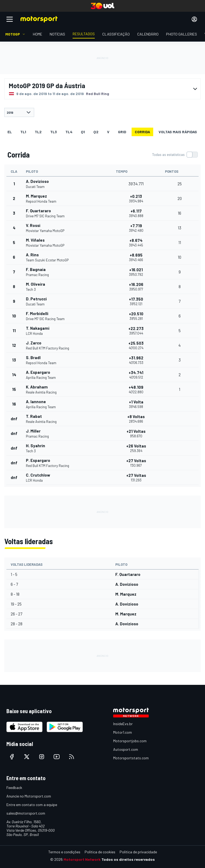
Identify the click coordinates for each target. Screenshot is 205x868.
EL (10, 132)
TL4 (69, 132)
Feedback (14, 788)
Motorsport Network (82, 859)
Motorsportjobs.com (130, 741)
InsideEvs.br (123, 724)
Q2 (96, 132)
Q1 (83, 132)
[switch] (175, 155)
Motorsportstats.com (131, 758)
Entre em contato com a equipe (32, 805)
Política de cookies (100, 852)
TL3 (54, 132)
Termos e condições (64, 852)
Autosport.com (126, 749)
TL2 (38, 132)
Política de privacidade (138, 852)
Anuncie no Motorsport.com (29, 796)
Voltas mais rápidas (178, 132)
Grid (122, 132)
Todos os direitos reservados (128, 859)
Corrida (142, 132)
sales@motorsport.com (26, 813)
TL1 (23, 132)
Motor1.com (123, 732)
